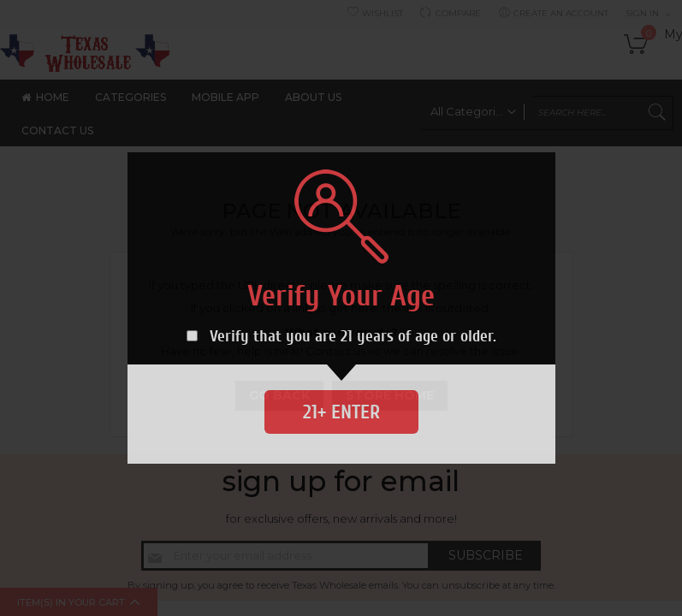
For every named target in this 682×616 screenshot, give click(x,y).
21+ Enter (341, 412)
